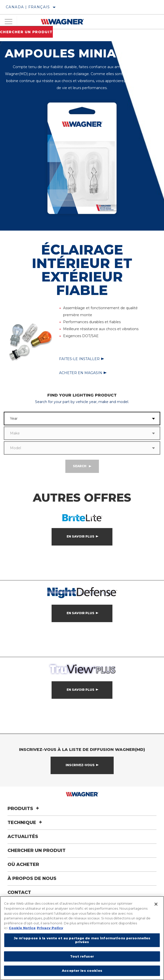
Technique (26, 823)
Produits (24, 809)
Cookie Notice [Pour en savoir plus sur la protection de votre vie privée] (22, 928)
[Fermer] (156, 904)
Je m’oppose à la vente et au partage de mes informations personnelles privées (82, 940)
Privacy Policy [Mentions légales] (50, 928)
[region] (82, 938)
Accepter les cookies (82, 971)
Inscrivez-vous (80, 765)
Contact (19, 892)
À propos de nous (32, 878)
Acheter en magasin (81, 373)
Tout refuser (82, 956)
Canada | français (28, 7)
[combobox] (76, 419)
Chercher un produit (26, 32)
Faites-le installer (79, 359)
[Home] (62, 22)
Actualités (23, 837)
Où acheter (23, 864)
